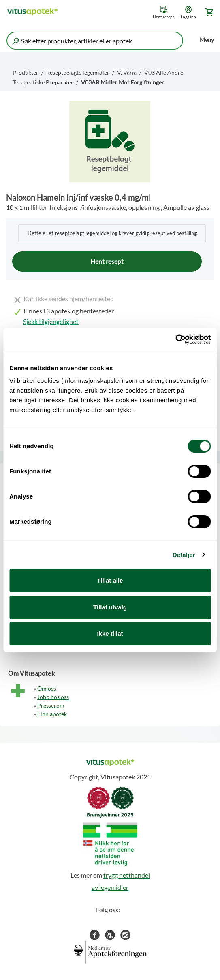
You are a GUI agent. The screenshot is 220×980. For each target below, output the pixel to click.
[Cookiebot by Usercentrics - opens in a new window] (175, 339)
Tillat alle (110, 580)
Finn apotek (52, 714)
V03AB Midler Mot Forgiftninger (123, 82)
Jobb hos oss (53, 697)
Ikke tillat (110, 634)
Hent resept (163, 17)
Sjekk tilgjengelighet (51, 321)
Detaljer (184, 555)
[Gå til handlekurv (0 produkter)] (208, 12)
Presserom (51, 705)
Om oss (47, 688)
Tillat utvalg (110, 607)
